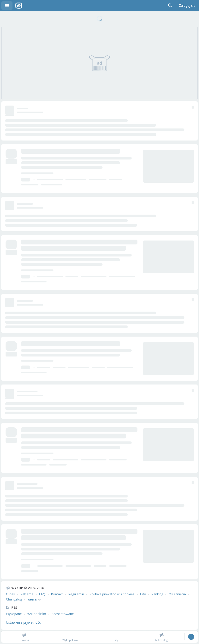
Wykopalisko (37, 614)
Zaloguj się (187, 5)
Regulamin (76, 594)
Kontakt (57, 594)
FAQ (42, 594)
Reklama (27, 594)
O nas (10, 594)
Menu (7, 6)
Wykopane (14, 614)
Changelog (14, 599)
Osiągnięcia (177, 594)
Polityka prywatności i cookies (112, 594)
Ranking (157, 594)
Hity (143, 594)
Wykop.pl (19, 6)
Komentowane (63, 614)
